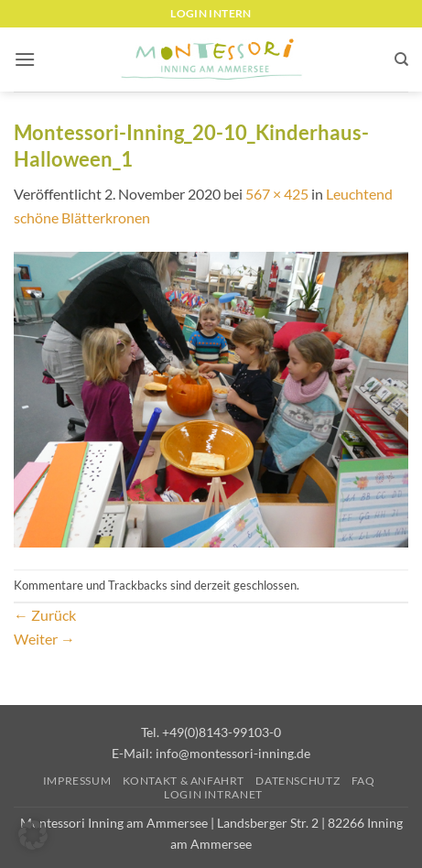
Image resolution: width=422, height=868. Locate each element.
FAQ (363, 781)
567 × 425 (277, 194)
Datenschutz (298, 781)
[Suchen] (401, 60)
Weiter (44, 639)
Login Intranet (213, 794)
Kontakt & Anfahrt (184, 781)
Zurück (45, 615)
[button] (25, 59)
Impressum (77, 781)
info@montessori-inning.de (233, 753)
